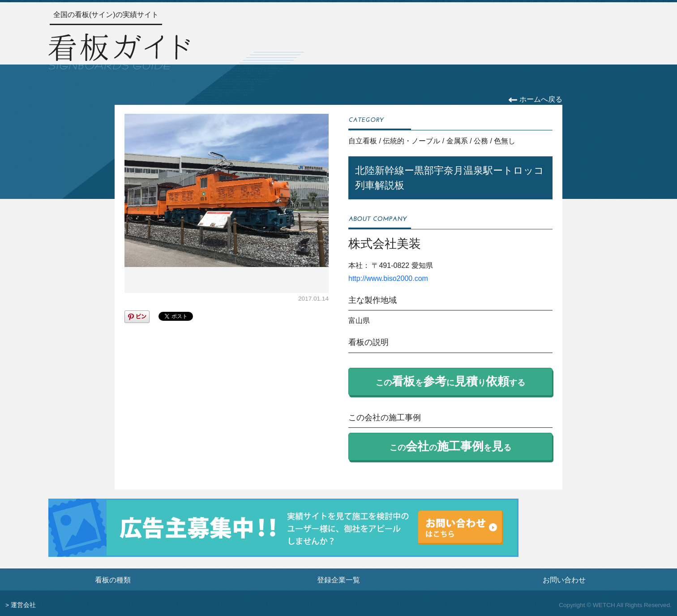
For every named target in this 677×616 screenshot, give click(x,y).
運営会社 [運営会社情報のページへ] (23, 605)
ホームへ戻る (535, 99)
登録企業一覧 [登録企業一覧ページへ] (338, 580)
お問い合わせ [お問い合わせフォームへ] (564, 580)
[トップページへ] (119, 50)
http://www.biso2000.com (388, 278)
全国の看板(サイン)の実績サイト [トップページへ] (106, 15)
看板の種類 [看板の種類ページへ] (113, 580)
